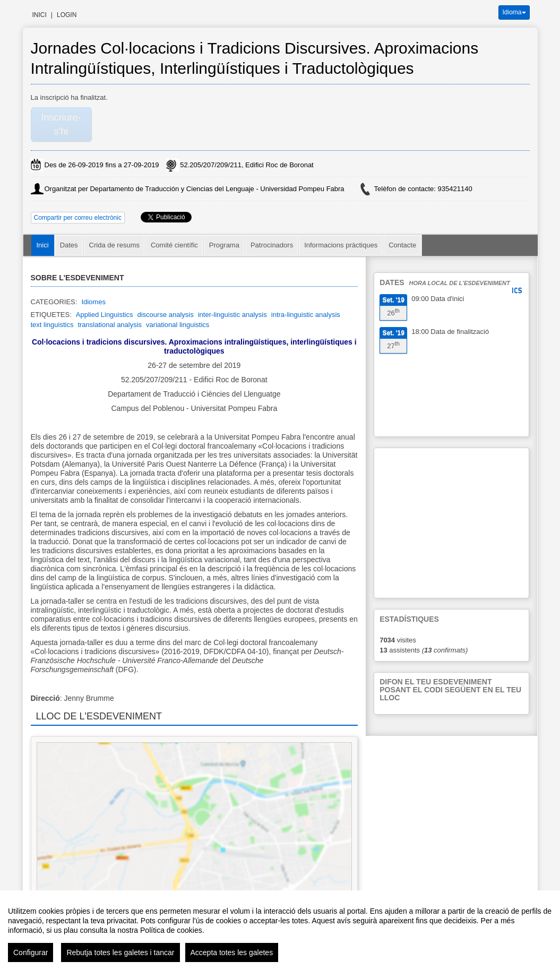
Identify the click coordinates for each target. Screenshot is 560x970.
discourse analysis (165, 315)
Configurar (31, 952)
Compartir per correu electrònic (78, 218)
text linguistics (52, 325)
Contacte (402, 245)
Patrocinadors (272, 245)
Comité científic (174, 245)
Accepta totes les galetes (232, 952)
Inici (40, 15)
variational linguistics (178, 325)
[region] (280, 930)
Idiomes (93, 302)
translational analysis (110, 325)
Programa (224, 245)
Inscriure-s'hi (61, 124)
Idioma (514, 12)
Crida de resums (114, 245)
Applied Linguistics (105, 315)
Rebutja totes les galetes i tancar (120, 952)
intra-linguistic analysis (306, 315)
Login (67, 15)
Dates (69, 245)
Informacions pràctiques (341, 245)
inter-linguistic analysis (232, 315)
